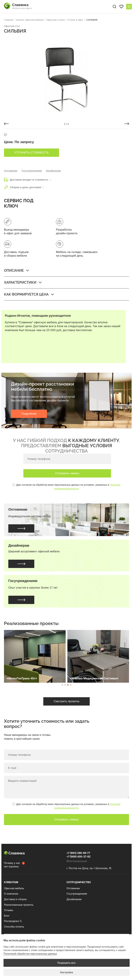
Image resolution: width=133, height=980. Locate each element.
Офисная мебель (14, 888)
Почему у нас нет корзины (12, 865)
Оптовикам (11, 171)
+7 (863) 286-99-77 (78, 853)
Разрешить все (66, 963)
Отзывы (8, 910)
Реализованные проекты (19, 905)
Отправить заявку (67, 473)
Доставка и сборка (15, 899)
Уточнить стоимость (32, 152)
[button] (6, 124)
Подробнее (29, 414)
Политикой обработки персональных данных (30, 954)
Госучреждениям (32, 171)
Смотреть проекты (66, 701)
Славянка (14, 853)
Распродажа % (13, 921)
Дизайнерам (53, 171)
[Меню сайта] (129, 7)
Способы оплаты (14, 927)
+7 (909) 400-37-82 (79, 857)
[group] (66, 77)
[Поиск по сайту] (114, 7)
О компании (11, 894)
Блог (7, 916)
